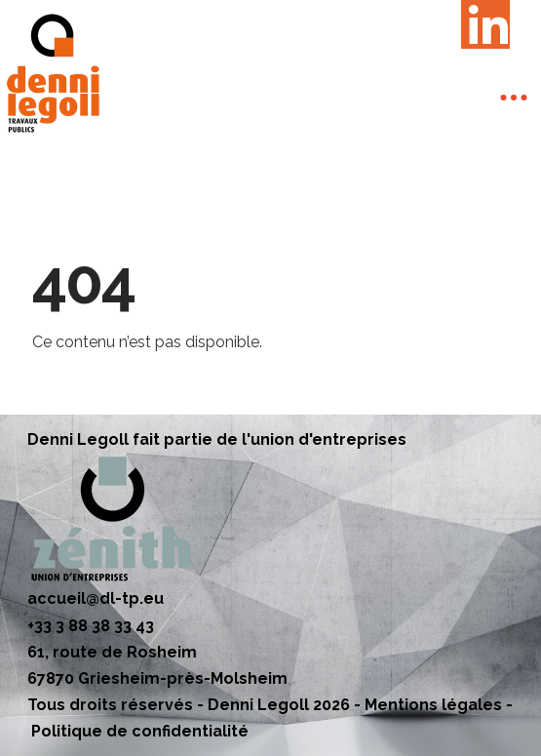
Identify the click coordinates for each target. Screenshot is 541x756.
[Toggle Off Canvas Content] (514, 98)
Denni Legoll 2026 (279, 705)
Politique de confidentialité (140, 731)
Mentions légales (433, 705)
